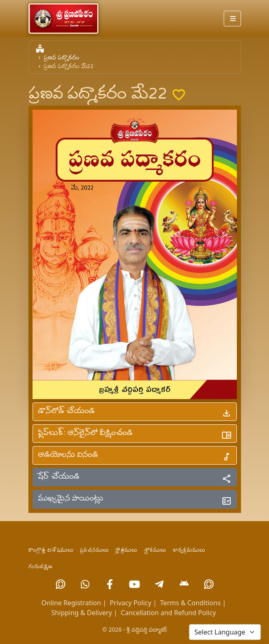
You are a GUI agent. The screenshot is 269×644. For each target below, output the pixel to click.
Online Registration (71, 603)
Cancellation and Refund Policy (168, 613)
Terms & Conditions (191, 603)
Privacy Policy (130, 603)
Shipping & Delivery (82, 613)
